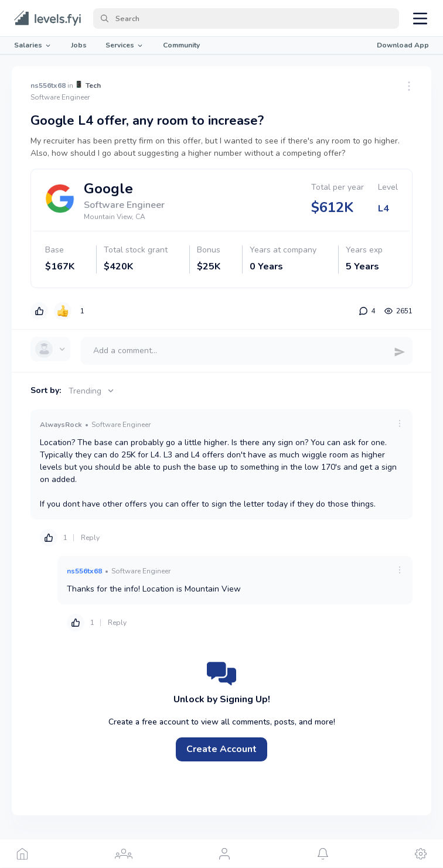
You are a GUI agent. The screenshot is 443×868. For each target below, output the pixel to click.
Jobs (79, 45)
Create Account (221, 749)
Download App (403, 45)
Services (125, 45)
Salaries (33, 45)
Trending (92, 391)
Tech (93, 86)
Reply (90, 538)
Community (181, 45)
